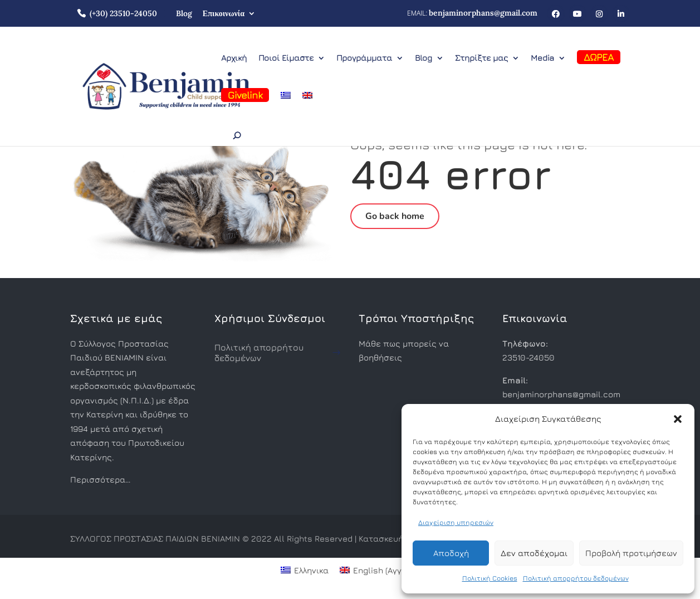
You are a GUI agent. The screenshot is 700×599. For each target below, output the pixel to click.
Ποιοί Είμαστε (286, 58)
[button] (678, 419)
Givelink (245, 95)
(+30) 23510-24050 (123, 13)
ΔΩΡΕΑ (599, 57)
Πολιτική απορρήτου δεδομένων (576, 578)
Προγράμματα (364, 58)
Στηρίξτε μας (481, 58)
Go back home (395, 216)
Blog (184, 13)
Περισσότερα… (100, 479)
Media (542, 58)
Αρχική (234, 58)
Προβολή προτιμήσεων (631, 553)
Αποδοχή (451, 553)
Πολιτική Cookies (490, 578)
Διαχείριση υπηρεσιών (456, 522)
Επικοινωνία (224, 13)
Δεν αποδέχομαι (534, 553)
